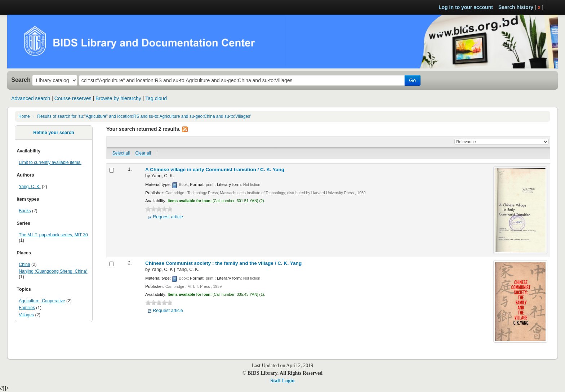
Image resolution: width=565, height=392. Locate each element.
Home (24, 116)
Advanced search (31, 98)
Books (25, 211)
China (24, 264)
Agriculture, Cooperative (42, 301)
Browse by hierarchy (118, 98)
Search (21, 80)
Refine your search (54, 133)
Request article (168, 217)
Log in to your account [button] (466, 7)
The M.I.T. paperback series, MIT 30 (53, 235)
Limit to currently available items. (50, 162)
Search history (516, 7)
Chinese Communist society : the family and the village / (223, 263)
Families (27, 308)
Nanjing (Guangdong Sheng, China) (53, 271)
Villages (26, 315)
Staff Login (282, 381)
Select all (121, 153)
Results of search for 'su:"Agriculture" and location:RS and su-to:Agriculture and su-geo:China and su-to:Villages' (144, 116)
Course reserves (73, 98)
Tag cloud (156, 98)
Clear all (143, 153)
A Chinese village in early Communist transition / (215, 170)
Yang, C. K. (30, 187)
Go (412, 80)
